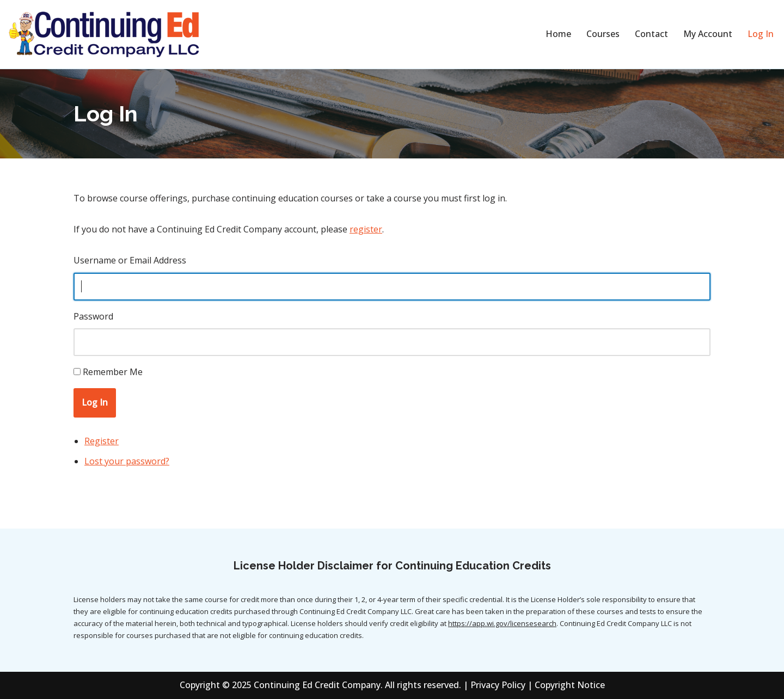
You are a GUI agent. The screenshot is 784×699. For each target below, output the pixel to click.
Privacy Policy (498, 685)
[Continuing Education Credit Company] (103, 34)
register (366, 229)
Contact (651, 34)
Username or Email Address (130, 260)
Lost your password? (127, 461)
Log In (761, 34)
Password (93, 316)
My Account (708, 34)
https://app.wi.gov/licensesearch (502, 623)
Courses (603, 34)
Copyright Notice (570, 685)
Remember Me (113, 372)
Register (102, 441)
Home (558, 34)
